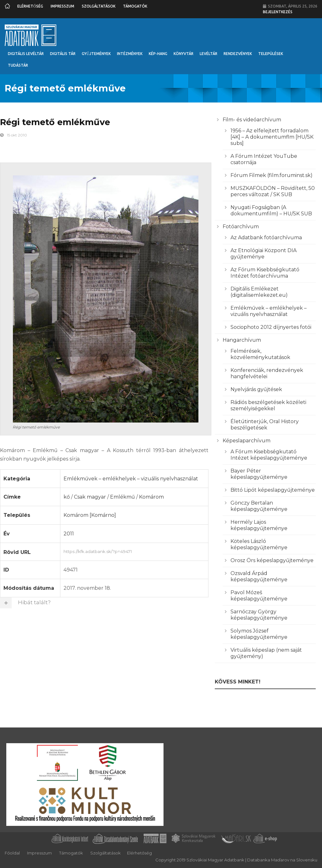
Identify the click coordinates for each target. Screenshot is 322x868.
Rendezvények (238, 54)
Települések (271, 54)
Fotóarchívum (241, 227)
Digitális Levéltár (26, 54)
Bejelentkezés (278, 12)
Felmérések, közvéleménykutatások (260, 354)
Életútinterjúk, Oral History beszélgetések (265, 425)
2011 (69, 534)
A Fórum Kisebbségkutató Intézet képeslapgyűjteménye (269, 455)
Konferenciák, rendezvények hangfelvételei (267, 373)
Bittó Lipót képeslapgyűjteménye (273, 490)
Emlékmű (122, 497)
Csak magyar (90, 497)
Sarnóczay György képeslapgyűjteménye (259, 615)
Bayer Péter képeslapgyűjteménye (259, 474)
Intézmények (130, 54)
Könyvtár (183, 54)
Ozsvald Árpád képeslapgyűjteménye (259, 576)
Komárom (151, 497)
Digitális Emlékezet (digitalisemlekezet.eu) (259, 292)
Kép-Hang (158, 54)
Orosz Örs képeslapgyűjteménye (272, 560)
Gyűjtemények (96, 54)
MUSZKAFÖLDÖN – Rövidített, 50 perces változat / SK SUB (273, 191)
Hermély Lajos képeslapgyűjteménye (259, 525)
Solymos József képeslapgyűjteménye (259, 634)
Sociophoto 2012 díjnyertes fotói (271, 327)
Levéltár (208, 54)
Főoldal (12, 853)
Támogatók (135, 6)
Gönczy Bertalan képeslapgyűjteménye (259, 506)
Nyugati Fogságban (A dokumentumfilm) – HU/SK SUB (271, 210)
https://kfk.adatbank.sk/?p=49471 (134, 551)
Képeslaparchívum (247, 441)
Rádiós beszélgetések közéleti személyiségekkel (268, 405)
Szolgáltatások (99, 6)
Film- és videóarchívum (252, 120)
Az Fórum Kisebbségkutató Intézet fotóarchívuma (265, 273)
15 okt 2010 (17, 135)
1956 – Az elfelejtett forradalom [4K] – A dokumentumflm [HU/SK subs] (272, 137)
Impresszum (62, 6)
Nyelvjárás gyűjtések (256, 389)
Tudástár (18, 65)
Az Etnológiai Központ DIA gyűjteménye (264, 254)
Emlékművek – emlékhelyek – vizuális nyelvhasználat (131, 479)
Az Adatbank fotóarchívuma (266, 238)
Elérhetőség (30, 6)
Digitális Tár (63, 54)
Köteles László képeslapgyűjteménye (259, 544)
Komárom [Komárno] (90, 515)
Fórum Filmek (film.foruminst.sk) (272, 175)
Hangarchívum (242, 340)
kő (67, 497)
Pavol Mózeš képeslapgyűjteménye (259, 596)
